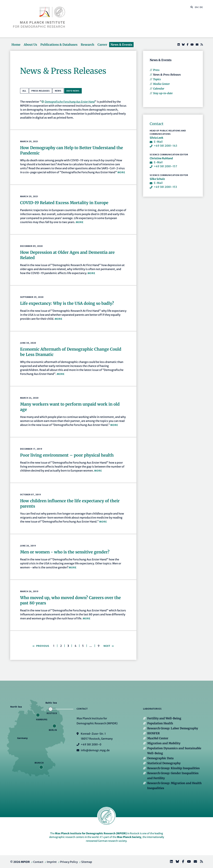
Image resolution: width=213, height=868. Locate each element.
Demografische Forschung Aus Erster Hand (70, 102)
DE (201, 7)
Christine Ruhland (161, 158)
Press (156, 70)
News (58, 91)
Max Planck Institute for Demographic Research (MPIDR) (91, 833)
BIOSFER (153, 733)
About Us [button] (30, 45)
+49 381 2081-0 (91, 744)
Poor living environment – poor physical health (67, 455)
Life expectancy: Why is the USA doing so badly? (67, 303)
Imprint (52, 862)
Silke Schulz (157, 179)
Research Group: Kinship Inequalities (173, 768)
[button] (192, 7)
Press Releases (41, 91)
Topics (157, 79)
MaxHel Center (158, 738)
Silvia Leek (157, 138)
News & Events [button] (121, 45)
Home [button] (16, 45)
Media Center (161, 84)
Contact (38, 862)
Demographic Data (160, 758)
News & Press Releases (167, 75)
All (24, 91)
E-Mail (158, 142)
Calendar (159, 89)
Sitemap (87, 862)
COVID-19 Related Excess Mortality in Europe (64, 203)
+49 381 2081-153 (165, 187)
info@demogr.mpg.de (95, 750)
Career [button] (102, 45)
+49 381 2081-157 (165, 166)
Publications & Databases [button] (59, 45)
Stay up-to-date (163, 93)
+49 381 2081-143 (165, 146)
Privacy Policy (69, 862)
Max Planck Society (129, 837)
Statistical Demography (164, 763)
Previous (42, 646)
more (121, 172)
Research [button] (87, 45)
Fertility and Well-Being (164, 718)
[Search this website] (190, 7)
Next (107, 646)
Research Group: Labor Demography (173, 728)
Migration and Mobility (164, 743)
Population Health (160, 723)
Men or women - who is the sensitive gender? (65, 552)
